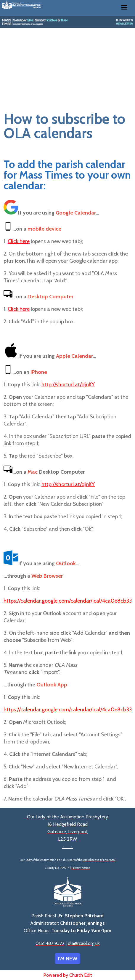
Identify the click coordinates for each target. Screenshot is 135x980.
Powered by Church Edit (68, 975)
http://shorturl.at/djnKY (68, 385)
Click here (19, 241)
